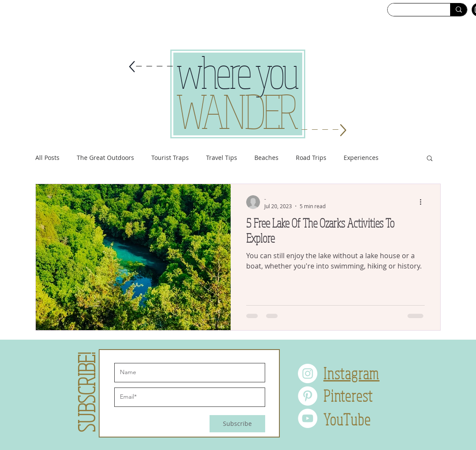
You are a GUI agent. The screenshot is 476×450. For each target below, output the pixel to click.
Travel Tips (222, 158)
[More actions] (423, 202)
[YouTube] (308, 418)
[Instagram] (308, 373)
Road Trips (311, 158)
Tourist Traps (170, 158)
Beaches (266, 158)
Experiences (361, 158)
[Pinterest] (308, 396)
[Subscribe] (237, 424)
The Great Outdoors (105, 158)
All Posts (47, 158)
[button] (430, 159)
